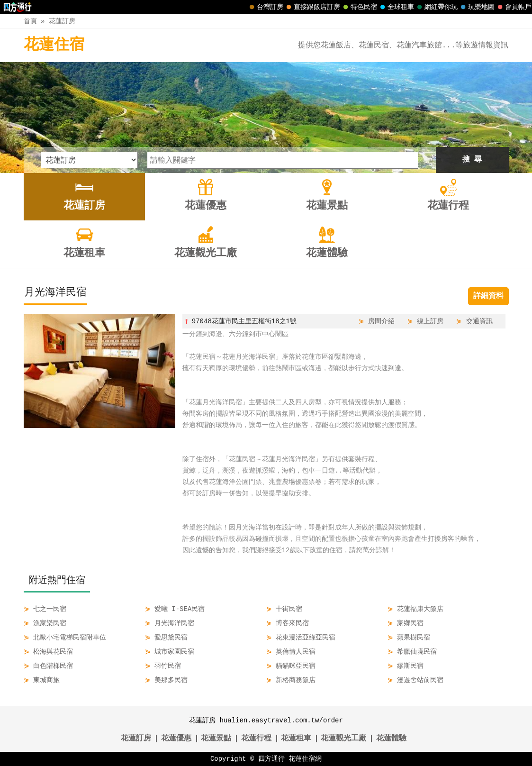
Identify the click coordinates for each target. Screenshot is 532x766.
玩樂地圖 (477, 7)
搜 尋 (472, 160)
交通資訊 (479, 321)
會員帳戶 (514, 7)
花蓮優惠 (176, 739)
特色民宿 (359, 7)
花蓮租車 (296, 739)
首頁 (30, 21)
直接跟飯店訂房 (312, 7)
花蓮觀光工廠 (343, 739)
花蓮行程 (256, 739)
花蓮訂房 (62, 21)
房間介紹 (381, 321)
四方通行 (271, 759)
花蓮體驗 (391, 739)
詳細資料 (488, 296)
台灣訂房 (265, 7)
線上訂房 (430, 321)
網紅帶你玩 (436, 7)
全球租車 (396, 7)
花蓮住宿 (54, 45)
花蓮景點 (216, 739)
